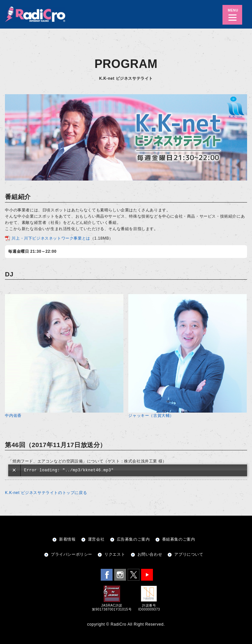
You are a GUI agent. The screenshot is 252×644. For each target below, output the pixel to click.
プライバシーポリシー (72, 554)
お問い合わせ (150, 554)
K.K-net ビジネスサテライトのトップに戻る (46, 493)
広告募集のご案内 (133, 539)
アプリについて (189, 554)
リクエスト (115, 554)
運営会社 (96, 539)
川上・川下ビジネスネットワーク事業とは (51, 238)
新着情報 (67, 539)
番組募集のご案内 (179, 539)
